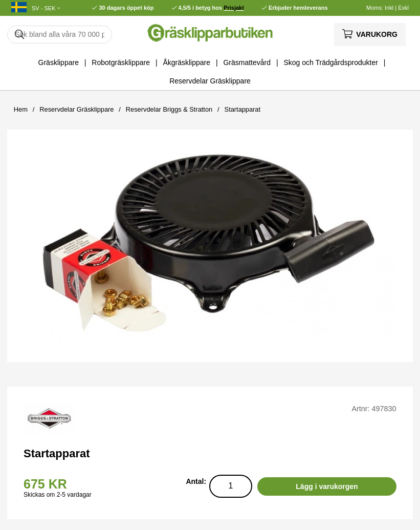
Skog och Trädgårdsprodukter (330, 62)
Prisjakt (234, 8)
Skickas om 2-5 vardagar (58, 495)
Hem (21, 109)
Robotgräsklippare (121, 62)
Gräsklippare (59, 62)
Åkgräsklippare (186, 62)
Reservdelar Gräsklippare (210, 81)
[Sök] (60, 35)
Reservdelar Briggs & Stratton (169, 109)
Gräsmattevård (247, 62)
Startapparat (242, 109)
